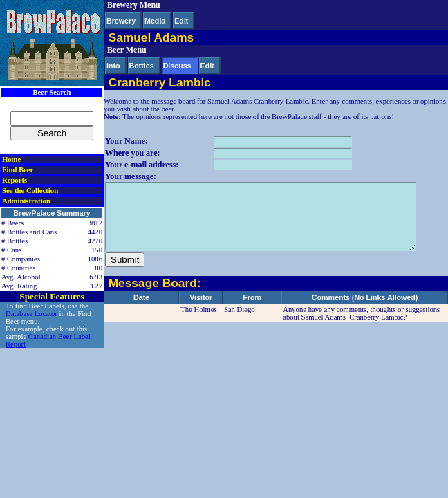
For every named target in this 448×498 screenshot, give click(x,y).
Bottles (142, 66)
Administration (26, 201)
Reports (15, 180)
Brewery (121, 21)
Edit (181, 21)
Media (155, 21)
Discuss (177, 66)
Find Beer (18, 170)
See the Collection (30, 191)
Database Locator (31, 314)
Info (113, 66)
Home (11, 159)
